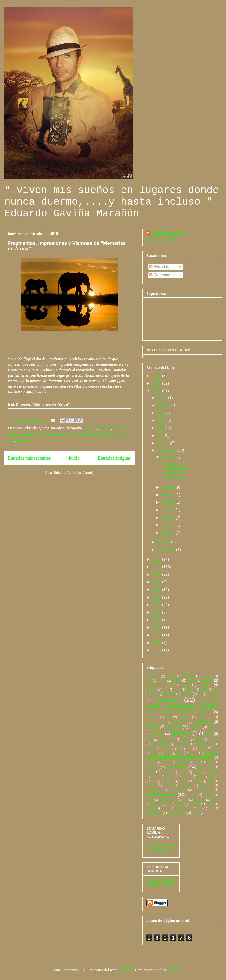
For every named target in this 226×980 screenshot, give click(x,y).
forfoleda (180, 722)
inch (189, 748)
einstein (152, 717)
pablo (197, 781)
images (166, 748)
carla (165, 689)
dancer (186, 694)
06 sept (169, 457)
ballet (176, 680)
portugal (186, 785)
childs (204, 689)
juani (167, 753)
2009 (157, 383)
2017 (157, 605)
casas (190, 689)
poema (151, 785)
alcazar (189, 676)
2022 (157, 643)
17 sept (169, 525)
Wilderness (184, 808)
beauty (207, 680)
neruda (187, 776)
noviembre (167, 550)
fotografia (203, 722)
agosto (163, 443)
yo (211, 808)
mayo (162, 420)
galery (213, 727)
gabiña (174, 727)
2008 (157, 376)
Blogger (174, 970)
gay (209, 734)
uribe (209, 804)
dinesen (105, 428)
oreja (183, 781)
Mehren (167, 772)
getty (150, 739)
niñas (201, 776)
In (179, 748)
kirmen (193, 753)
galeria (196, 727)
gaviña (118, 434)
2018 (157, 612)
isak (11, 440)
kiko (179, 753)
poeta (168, 785)
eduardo (119, 428)
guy (198, 739)
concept (170, 694)
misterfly (212, 772)
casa (178, 689)
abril (161, 413)
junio (162, 428)
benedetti (153, 685)
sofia (150, 799)
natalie (171, 776)
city (216, 689)
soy (185, 799)
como (155, 694)
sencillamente (161, 794)
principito (152, 790)
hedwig (213, 739)
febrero (164, 405)
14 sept (169, 518)
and (149, 680)
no (153, 781)
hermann (183, 744)
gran (185, 739)
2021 (157, 635)
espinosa (205, 717)
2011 (157, 559)
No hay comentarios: (28, 420)
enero (162, 398)
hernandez (205, 744)
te (169, 804)
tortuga (195, 804)
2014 (157, 582)
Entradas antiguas (114, 458)
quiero (178, 790)
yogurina (154, 813)
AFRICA (90, 428)
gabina (152, 727)
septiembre (167, 451)
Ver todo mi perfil (161, 240)
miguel (183, 772)
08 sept (169, 495)
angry (162, 680)
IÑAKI (202, 748)
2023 (157, 650)
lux (197, 762)
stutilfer (156, 804)
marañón (23, 440)
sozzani (199, 799)
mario (151, 772)
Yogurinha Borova (168, 233)
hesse (150, 748)
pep (210, 781)
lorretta (183, 762)
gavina (158, 734)
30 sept (169, 533)
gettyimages (167, 739)
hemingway (160, 744)
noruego (167, 781)
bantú (192, 680)
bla (172, 685)
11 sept (169, 510)
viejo (165, 808)
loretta (151, 762)
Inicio (74, 458)
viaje (150, 808)
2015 (157, 589)
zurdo (196, 813)
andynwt (126, 970)
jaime (155, 753)
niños (214, 776)
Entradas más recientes (29, 458)
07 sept (169, 487)
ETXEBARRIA (156, 722)
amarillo (207, 676)
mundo (156, 776)
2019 (157, 620)
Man (210, 762)
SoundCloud (168, 799)
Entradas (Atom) (80, 473)
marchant (206, 767)
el (168, 717)
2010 (157, 391)
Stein (215, 799)
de (200, 694)
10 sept (169, 502)
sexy (192, 795)
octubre (164, 542)
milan (197, 772)
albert (171, 676)
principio (206, 785)
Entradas (159, 267)
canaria (151, 689)
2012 (157, 567)
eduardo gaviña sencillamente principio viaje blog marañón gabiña (60, 434)
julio (161, 435)
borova (205, 685)
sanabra (203, 790)
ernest (185, 717)
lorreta (167, 762)
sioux (209, 795)
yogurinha (177, 813)
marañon (152, 767)
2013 (157, 574)
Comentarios (162, 275)
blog (186, 685)
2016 (157, 597)
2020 (157, 627)
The (180, 804)
